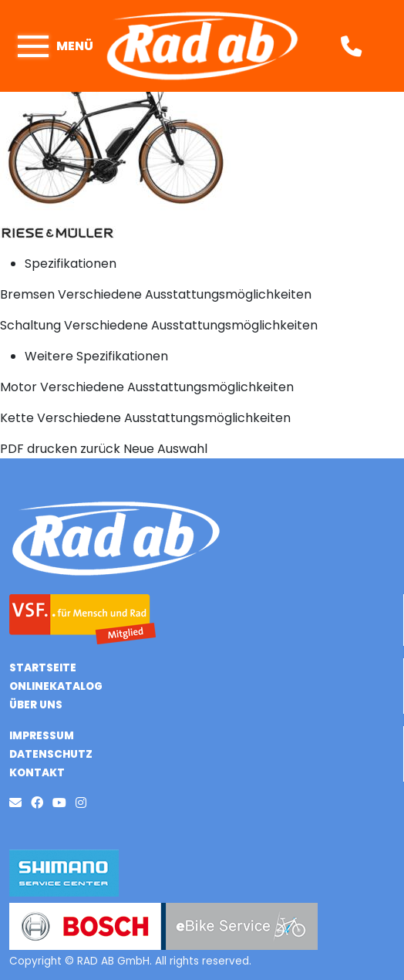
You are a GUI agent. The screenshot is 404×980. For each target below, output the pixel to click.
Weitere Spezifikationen (96, 356)
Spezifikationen (71, 264)
